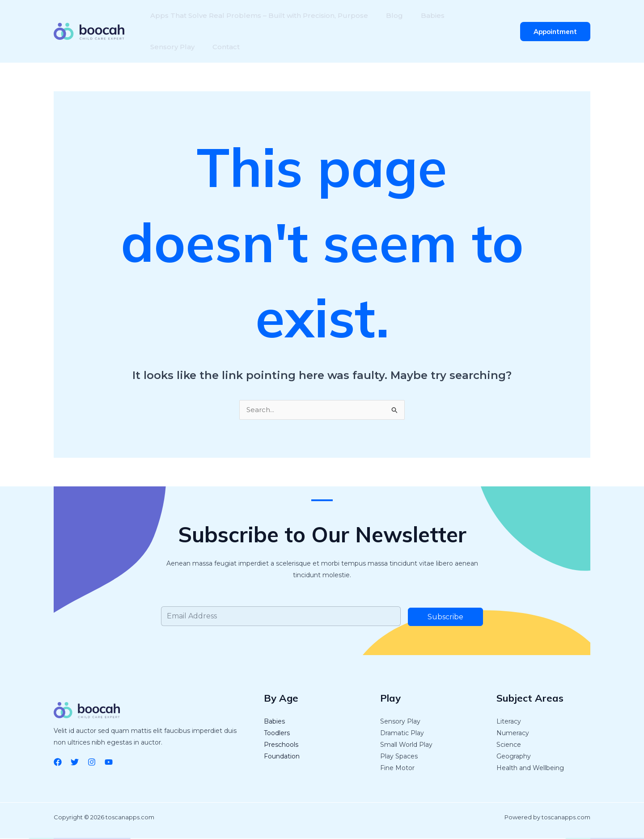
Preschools (281, 745)
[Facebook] (58, 762)
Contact (162, 47)
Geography (514, 757)
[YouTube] (109, 762)
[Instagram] (92, 762)
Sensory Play (472, 15)
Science (509, 745)
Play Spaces (399, 757)
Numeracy (513, 733)
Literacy (509, 722)
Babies (424, 15)
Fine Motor (397, 768)
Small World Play (406, 745)
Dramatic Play (402, 733)
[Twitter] (75, 762)
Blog (389, 15)
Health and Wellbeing (530, 768)
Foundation (282, 757)
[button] (555, 32)
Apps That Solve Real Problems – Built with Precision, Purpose (257, 15)
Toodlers (277, 733)
